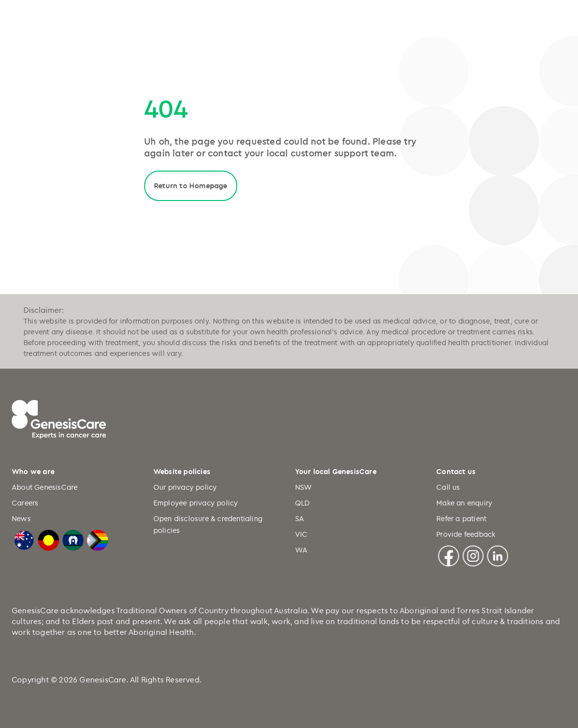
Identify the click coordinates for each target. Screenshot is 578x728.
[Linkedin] (498, 554)
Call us (448, 487)
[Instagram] (473, 554)
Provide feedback (466, 534)
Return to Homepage (191, 186)
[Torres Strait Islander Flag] (73, 539)
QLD (302, 503)
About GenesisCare (45, 487)
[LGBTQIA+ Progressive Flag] (98, 539)
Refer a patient (461, 518)
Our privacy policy (185, 487)
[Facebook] (449, 554)
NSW (304, 487)
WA (301, 550)
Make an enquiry (464, 503)
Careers (25, 503)
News (21, 518)
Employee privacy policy (196, 503)
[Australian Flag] (24, 539)
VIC (302, 534)
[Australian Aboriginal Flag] (49, 539)
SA (300, 518)
